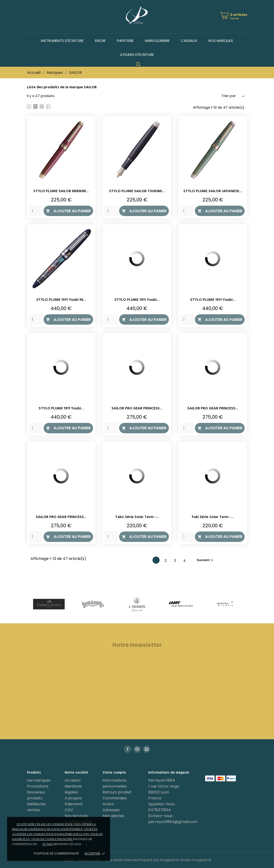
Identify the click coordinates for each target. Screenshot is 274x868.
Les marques (39, 780)
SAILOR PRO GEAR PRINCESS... (137, 408)
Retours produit (117, 792)
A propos (73, 798)
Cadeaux (189, 41)
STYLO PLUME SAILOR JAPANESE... (213, 191)
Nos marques (221, 41)
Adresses (111, 810)
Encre (100, 41)
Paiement (74, 804)
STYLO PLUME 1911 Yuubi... (137, 300)
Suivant (206, 560)
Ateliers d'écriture (137, 55)
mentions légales (67, 844)
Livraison (73, 780)
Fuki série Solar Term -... (213, 517)
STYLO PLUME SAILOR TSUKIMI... (137, 191)
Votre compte (114, 773)
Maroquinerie (157, 41)
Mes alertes (113, 816)
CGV (69, 810)
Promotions (38, 786)
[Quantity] (36, 211)
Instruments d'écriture (62, 41)
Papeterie (125, 41)
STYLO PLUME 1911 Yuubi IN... (61, 300)
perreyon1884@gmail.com (173, 822)
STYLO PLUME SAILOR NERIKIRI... (61, 191)
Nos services (76, 816)
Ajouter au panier (68, 211)
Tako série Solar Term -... (137, 517)
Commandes (115, 798)
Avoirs (108, 804)
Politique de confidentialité (56, 853)
